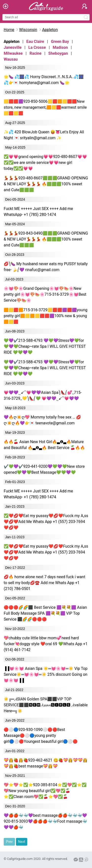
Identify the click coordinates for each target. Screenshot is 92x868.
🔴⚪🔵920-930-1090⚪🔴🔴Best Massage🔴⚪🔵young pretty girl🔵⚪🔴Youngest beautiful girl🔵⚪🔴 (41, 736)
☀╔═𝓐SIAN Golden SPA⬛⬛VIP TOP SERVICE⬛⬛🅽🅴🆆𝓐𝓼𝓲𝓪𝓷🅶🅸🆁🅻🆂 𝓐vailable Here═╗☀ (46, 705)
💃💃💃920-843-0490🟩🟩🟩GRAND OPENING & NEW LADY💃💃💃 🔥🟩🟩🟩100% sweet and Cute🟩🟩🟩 (46, 239)
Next (22, 842)
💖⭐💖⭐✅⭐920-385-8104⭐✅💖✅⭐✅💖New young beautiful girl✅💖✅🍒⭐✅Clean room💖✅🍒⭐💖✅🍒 (45, 791)
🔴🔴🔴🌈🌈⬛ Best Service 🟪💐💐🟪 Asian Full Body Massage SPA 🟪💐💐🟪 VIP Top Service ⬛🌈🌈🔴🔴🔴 (45, 613)
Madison (60, 47)
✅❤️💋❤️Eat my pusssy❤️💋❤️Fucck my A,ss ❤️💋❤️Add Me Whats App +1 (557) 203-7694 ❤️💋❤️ (46, 522)
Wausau (11, 59)
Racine (35, 53)
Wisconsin (28, 30)
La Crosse (37, 47)
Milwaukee (13, 53)
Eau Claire (35, 42)
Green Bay (60, 42)
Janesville (13, 47)
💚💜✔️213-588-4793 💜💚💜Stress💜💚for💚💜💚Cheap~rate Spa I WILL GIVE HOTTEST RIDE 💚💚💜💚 (45, 346)
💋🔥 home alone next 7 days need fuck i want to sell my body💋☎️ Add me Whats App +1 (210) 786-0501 (44, 583)
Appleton (50, 30)
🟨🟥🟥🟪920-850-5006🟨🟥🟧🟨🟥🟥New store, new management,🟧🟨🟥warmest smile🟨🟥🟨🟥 (45, 107)
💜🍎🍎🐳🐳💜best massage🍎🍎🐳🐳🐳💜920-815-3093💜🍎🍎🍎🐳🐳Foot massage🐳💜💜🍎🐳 (45, 821)
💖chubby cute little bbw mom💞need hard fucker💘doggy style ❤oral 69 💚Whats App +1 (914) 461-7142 (46, 644)
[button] (85, 6)
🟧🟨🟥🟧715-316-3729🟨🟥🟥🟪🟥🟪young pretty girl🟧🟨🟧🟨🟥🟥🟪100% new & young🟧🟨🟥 (46, 316)
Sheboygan (58, 53)
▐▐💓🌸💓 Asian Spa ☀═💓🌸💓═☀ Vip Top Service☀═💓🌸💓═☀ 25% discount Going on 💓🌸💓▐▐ (46, 674)
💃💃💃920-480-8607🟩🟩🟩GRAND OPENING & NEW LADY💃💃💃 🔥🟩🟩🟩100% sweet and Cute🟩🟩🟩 (46, 184)
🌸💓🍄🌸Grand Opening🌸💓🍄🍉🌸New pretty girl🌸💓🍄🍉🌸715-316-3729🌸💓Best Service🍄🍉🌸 (45, 294)
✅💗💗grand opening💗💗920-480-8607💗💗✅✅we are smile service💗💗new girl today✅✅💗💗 (45, 163)
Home (9, 30)
